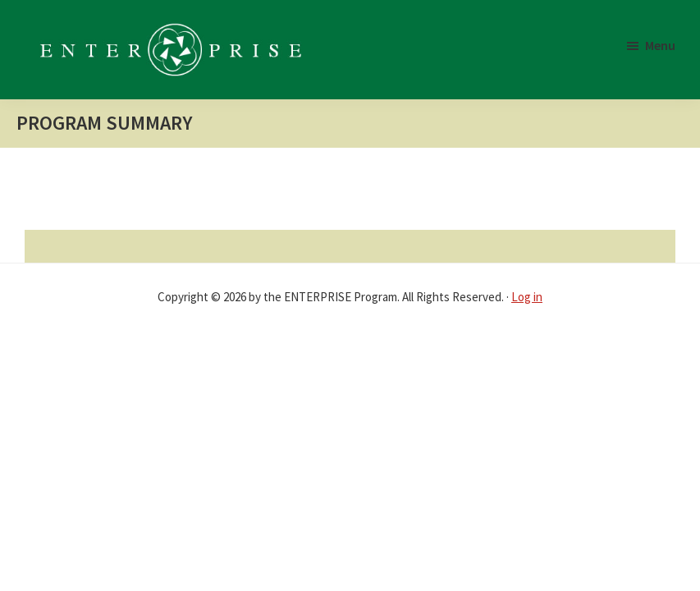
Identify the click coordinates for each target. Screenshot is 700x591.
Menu (660, 45)
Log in (527, 297)
